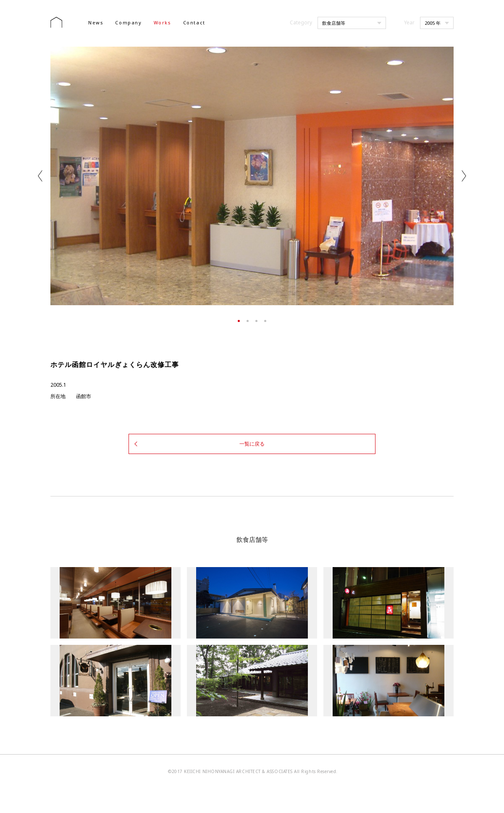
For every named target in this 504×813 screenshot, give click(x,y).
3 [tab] (256, 321)
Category (301, 22)
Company (128, 22)
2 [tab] (248, 321)
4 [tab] (265, 321)
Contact (194, 22)
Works (163, 22)
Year (409, 22)
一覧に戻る (252, 442)
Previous (40, 176)
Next (464, 176)
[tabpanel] (252, 176)
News (96, 22)
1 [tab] (239, 321)
